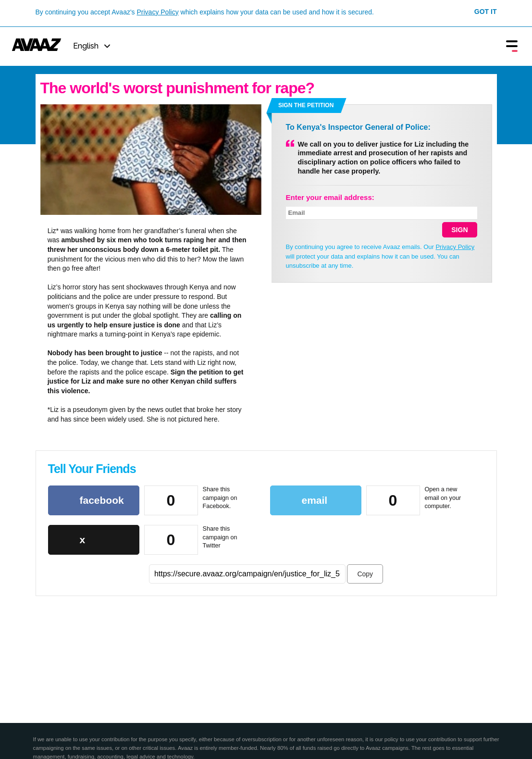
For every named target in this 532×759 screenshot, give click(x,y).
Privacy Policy (158, 12)
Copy (365, 574)
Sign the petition (306, 105)
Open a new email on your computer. (443, 498)
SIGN (459, 230)
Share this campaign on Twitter (220, 537)
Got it (486, 12)
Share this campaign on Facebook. (220, 498)
